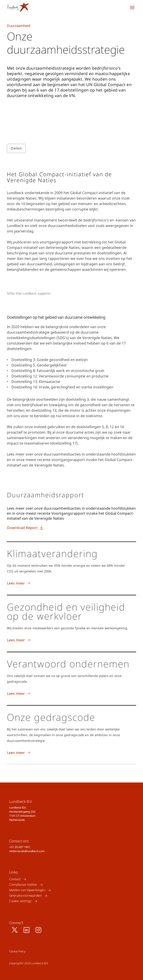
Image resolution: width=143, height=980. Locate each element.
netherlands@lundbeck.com (27, 851)
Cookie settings (20, 901)
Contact (15, 879)
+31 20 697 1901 (20, 847)
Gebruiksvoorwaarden (25, 896)
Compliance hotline (23, 885)
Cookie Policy (17, 951)
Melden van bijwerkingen (27, 890)
